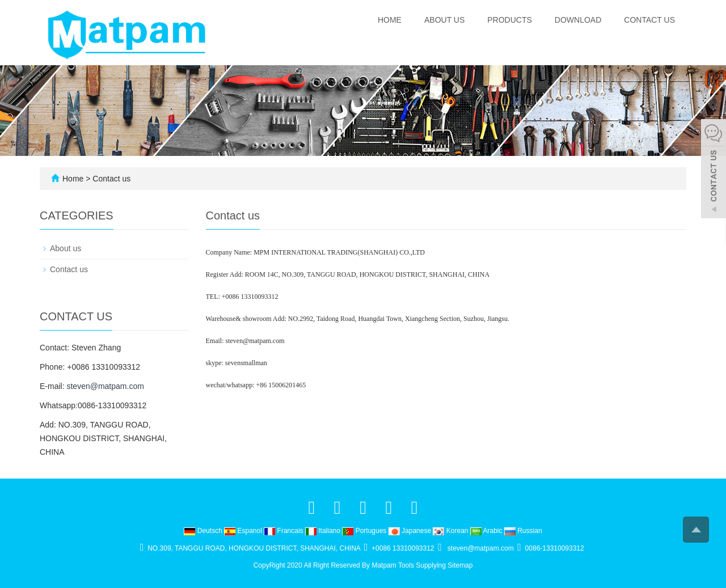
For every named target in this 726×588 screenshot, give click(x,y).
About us (444, 20)
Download (578, 20)
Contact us (649, 20)
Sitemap (460, 565)
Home (390, 20)
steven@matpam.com (105, 386)
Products (510, 20)
